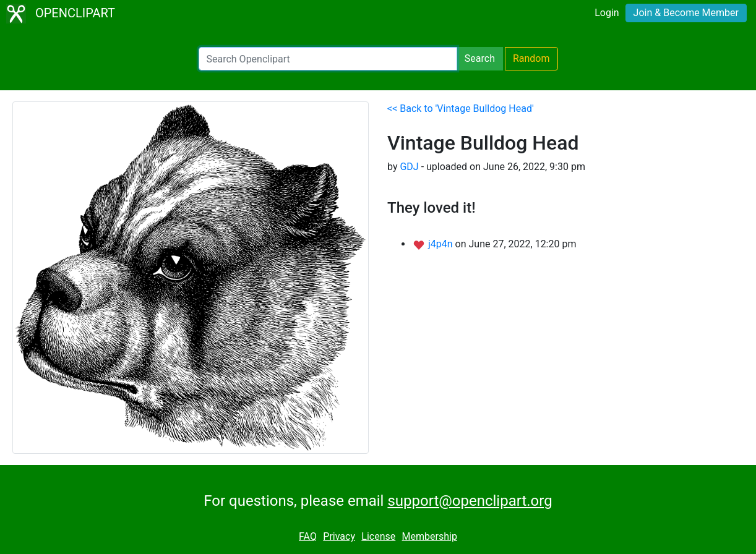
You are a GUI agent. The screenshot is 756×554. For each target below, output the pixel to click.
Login (607, 13)
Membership (430, 536)
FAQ (308, 536)
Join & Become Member (686, 13)
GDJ (409, 167)
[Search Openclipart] (328, 59)
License (378, 536)
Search (480, 58)
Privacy (339, 536)
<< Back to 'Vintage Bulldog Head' (461, 109)
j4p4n (442, 244)
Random (531, 58)
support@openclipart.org (470, 501)
